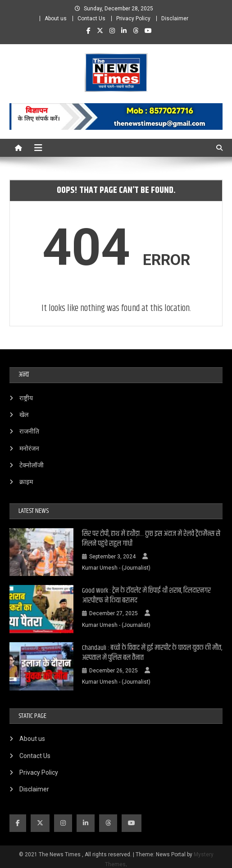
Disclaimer (175, 18)
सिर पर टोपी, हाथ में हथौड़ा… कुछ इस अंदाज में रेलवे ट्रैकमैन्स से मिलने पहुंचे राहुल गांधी (151, 539)
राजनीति (29, 431)
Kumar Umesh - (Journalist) (116, 568)
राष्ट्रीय (26, 398)
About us (56, 18)
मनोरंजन (29, 448)
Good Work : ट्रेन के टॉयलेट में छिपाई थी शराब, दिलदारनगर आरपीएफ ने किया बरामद (146, 596)
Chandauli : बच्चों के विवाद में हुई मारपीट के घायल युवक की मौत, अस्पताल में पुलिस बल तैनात (152, 653)
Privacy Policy (133, 18)
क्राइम (26, 482)
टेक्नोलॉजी (32, 465)
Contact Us (91, 18)
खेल (24, 415)
